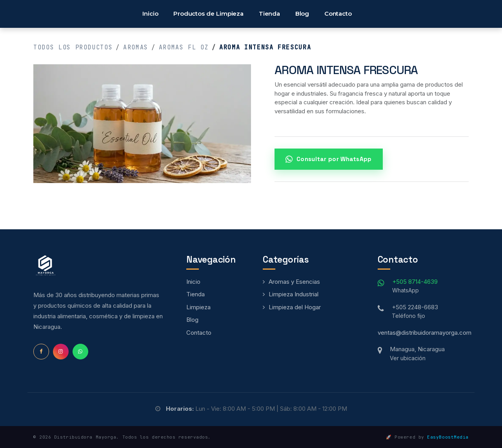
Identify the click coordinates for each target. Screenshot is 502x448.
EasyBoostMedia (448, 437)
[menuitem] (150, 14)
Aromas (136, 47)
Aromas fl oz (184, 47)
